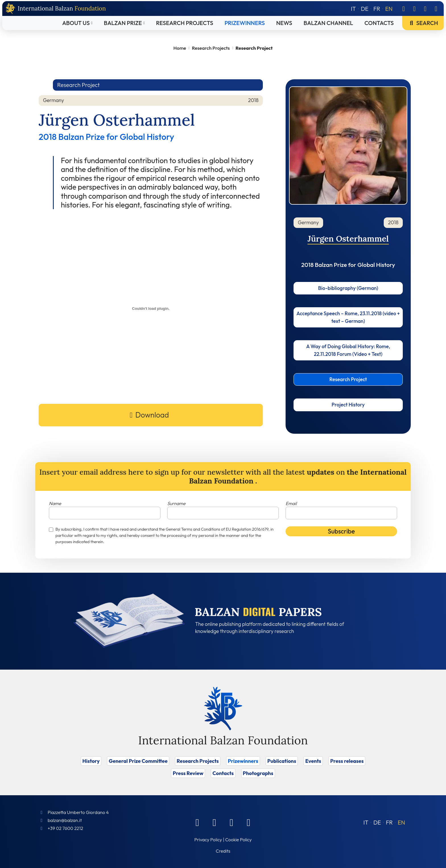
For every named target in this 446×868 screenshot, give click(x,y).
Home (180, 48)
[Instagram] (425, 9)
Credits (223, 851)
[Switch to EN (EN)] (401, 822)
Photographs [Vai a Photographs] (258, 773)
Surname (176, 503)
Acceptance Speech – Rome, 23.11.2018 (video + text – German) (348, 317)
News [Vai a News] (284, 23)
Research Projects (211, 48)
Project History (348, 405)
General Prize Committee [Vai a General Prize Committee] (138, 761)
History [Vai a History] (91, 761)
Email (291, 503)
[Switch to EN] (389, 9)
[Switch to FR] (377, 9)
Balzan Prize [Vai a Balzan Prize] (123, 23)
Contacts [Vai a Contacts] (379, 23)
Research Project (348, 379)
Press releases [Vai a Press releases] (347, 761)
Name (55, 503)
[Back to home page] (56, 9)
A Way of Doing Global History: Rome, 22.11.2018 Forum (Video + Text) (348, 350)
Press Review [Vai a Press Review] (188, 773)
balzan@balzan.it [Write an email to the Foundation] (65, 820)
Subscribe (341, 531)
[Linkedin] (414, 9)
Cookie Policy (239, 840)
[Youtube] (436, 9)
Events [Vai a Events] (313, 761)
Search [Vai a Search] (423, 23)
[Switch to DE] (365, 9)
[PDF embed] (151, 309)
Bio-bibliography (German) (348, 288)
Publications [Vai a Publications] (282, 761)
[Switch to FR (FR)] (389, 822)
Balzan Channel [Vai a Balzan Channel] (328, 23)
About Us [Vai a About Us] (76, 23)
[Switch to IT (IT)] (366, 822)
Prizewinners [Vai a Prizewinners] (245, 23)
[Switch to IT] (354, 9)
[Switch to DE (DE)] (377, 822)
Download (152, 415)
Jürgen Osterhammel (348, 239)
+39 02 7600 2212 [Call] (65, 828)
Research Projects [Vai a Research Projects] (185, 23)
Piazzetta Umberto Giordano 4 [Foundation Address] (78, 812)
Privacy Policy (208, 840)
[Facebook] (404, 9)
